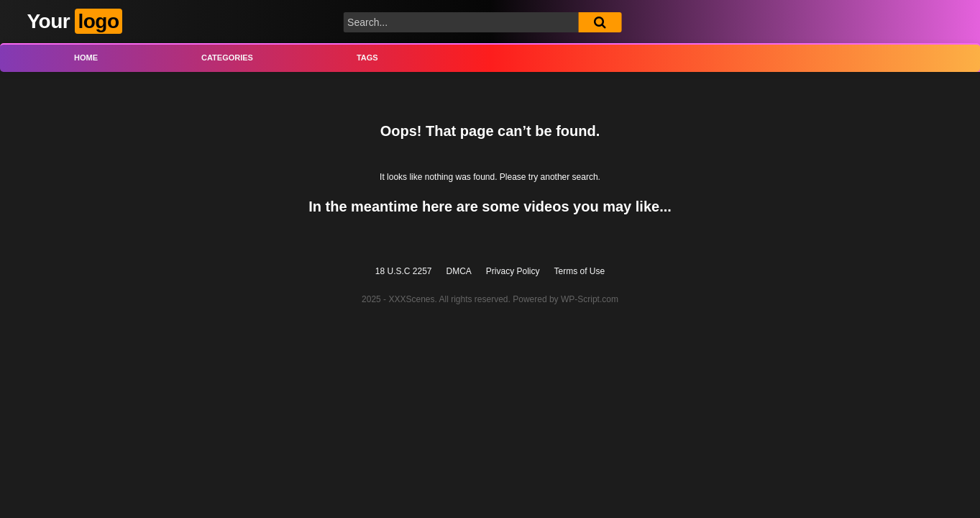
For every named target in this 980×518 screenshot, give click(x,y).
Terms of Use (580, 271)
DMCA (459, 271)
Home (86, 58)
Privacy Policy (513, 271)
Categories (227, 58)
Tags (367, 58)
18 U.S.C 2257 (404, 271)
